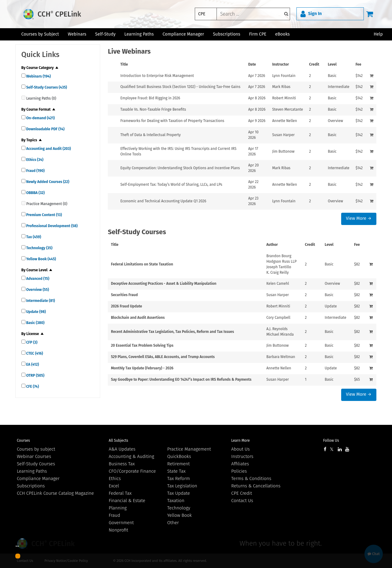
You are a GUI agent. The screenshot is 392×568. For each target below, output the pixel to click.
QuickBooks (179, 456)
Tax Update (179, 493)
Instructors (242, 456)
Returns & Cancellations (256, 486)
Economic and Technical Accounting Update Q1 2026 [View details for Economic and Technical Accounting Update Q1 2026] (163, 201)
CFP (32, 342)
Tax (33, 237)
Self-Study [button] (106, 34)
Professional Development (52, 226)
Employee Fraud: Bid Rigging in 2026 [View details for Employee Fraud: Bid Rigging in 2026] (150, 98)
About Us (240, 449)
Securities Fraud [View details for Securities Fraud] (124, 295)
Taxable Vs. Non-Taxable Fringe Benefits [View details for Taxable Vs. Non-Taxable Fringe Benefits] (153, 109)
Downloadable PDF (45, 129)
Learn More (241, 440)
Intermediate (40, 301)
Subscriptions (31, 486)
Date (252, 64)
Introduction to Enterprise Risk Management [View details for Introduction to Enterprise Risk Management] (157, 76)
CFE (32, 387)
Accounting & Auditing (131, 456)
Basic (35, 323)
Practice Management (189, 449)
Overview (37, 290)
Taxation (176, 501)
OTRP (35, 375)
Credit (314, 64)
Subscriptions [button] (226, 34)
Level (332, 64)
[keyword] (253, 14)
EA (32, 364)
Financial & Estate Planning (127, 504)
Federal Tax (120, 493)
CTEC (34, 353)
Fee (358, 64)
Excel (114, 486)
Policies (239, 471)
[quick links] (23, 76)
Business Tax (122, 464)
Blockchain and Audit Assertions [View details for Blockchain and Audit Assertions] (138, 318)
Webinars (38, 76)
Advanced (37, 279)
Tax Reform (179, 478)
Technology (39, 248)
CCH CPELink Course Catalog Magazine (55, 493)
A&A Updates (122, 449)
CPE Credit (242, 493)
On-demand (40, 118)
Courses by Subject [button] (40, 34)
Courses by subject (36, 449)
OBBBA (35, 193)
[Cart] (370, 14)
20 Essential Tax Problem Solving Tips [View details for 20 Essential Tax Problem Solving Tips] (142, 345)
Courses (23, 440)
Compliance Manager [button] (183, 34)
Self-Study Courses (46, 87)
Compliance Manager (38, 478)
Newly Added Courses (47, 182)
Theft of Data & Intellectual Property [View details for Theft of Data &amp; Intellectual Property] (151, 135)
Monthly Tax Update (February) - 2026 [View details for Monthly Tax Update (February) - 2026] (142, 368)
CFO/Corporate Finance (132, 471)
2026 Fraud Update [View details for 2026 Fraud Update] (126, 306)
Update (36, 312)
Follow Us (331, 440)
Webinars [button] (77, 34)
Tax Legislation (182, 486)
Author (272, 245)
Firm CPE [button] (258, 34)
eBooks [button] (283, 34)
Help (378, 34)
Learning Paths (139, 34)
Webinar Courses (34, 456)
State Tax (176, 471)
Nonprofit (118, 530)
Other (173, 523)
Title (124, 64)
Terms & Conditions (251, 478)
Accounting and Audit (48, 149)
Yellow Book (41, 259)
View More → (358, 218)
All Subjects (118, 440)
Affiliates (240, 464)
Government (121, 523)
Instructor (281, 64)
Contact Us (242, 501)
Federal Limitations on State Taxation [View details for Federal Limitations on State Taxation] (142, 264)
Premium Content (44, 215)
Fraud (35, 171)
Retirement (179, 464)
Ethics (34, 160)
